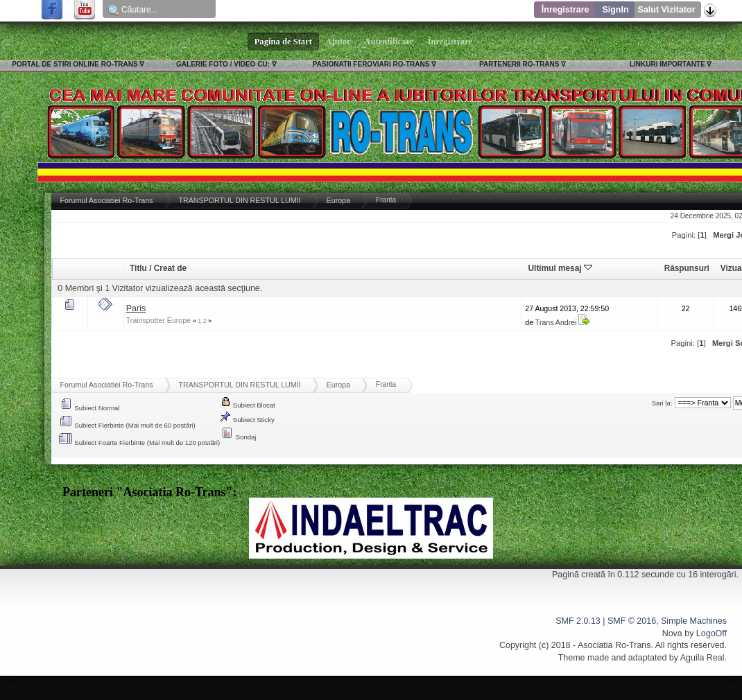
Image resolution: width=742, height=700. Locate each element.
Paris (136, 308)
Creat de (170, 268)
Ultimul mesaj (560, 268)
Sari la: (662, 403)
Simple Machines (694, 621)
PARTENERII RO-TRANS (519, 64)
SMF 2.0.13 (578, 621)
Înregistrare (566, 10)
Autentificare (389, 42)
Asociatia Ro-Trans (614, 645)
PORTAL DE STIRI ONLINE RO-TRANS (75, 64)
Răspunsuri (687, 268)
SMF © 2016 (632, 621)
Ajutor (338, 42)
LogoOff (711, 633)
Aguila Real (702, 658)
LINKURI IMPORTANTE (667, 64)
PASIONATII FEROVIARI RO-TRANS (371, 64)
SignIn (615, 10)
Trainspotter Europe (158, 320)
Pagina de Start (284, 42)
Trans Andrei (556, 322)
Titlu (138, 268)
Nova (672, 633)
